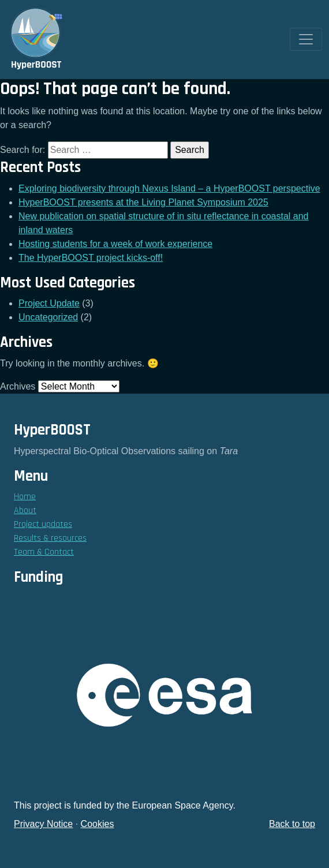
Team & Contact (44, 552)
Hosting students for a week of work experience (115, 244)
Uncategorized (48, 317)
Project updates (43, 524)
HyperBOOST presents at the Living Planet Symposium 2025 (143, 202)
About (25, 510)
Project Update (49, 303)
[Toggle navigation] (306, 39)
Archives (18, 386)
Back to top (292, 824)
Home (25, 497)
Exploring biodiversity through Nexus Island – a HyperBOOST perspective (169, 188)
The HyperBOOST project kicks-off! (91, 258)
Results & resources (50, 538)
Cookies (98, 824)
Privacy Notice (43, 824)
